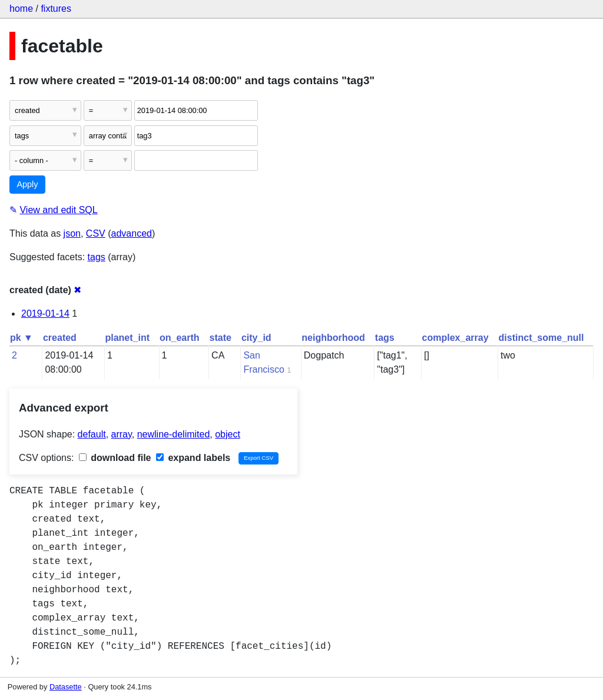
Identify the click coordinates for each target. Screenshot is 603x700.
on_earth (180, 338)
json (72, 233)
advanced (132, 233)
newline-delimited (174, 434)
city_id (256, 338)
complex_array (455, 338)
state (221, 338)
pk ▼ (21, 338)
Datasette (66, 687)
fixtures (56, 9)
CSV (96, 233)
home (21, 9)
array (122, 434)
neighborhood (333, 338)
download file (115, 458)
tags (97, 257)
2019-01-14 (45, 313)
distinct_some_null (541, 338)
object (228, 434)
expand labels (193, 458)
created (60, 338)
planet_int (127, 338)
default (92, 434)
